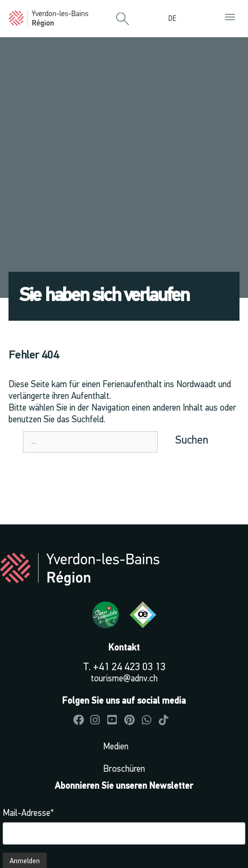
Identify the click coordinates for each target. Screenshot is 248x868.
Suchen (192, 441)
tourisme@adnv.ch (124, 679)
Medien (116, 747)
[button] (123, 20)
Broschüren (124, 769)
